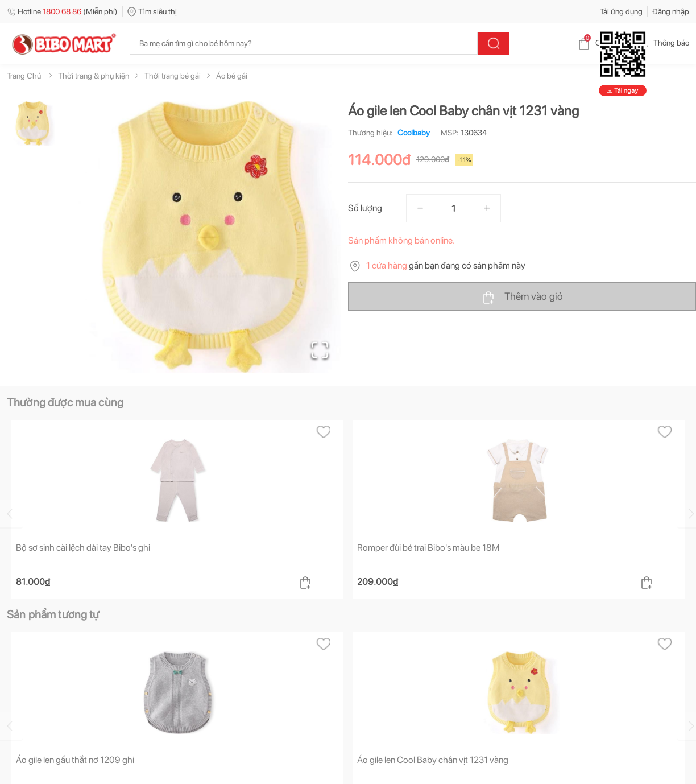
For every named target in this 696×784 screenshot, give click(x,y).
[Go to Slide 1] (32, 123)
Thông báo (662, 43)
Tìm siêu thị (152, 11)
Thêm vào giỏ (522, 297)
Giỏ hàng (601, 43)
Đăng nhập (671, 11)
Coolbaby (411, 133)
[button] (205, 237)
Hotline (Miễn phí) (62, 11)
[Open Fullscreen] (320, 350)
